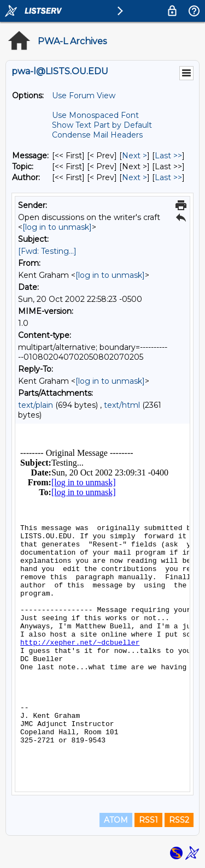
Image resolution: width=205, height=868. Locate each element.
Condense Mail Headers (97, 135)
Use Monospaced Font (95, 115)
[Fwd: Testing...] (47, 251)
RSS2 (179, 820)
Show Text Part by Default (102, 125)
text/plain (36, 405)
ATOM (116, 820)
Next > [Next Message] (134, 156)
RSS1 (148, 820)
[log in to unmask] (57, 227)
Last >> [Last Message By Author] (168, 177)
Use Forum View (84, 96)
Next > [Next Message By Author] (134, 177)
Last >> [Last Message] (168, 156)
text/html (122, 405)
